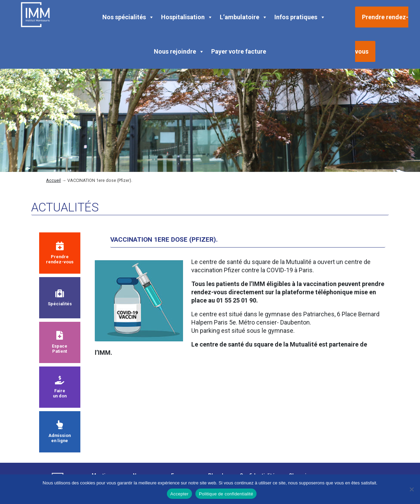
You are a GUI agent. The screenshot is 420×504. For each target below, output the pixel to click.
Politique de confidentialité (226, 494)
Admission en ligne (60, 432)
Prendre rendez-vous (60, 253)
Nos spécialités (128, 17)
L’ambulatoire (244, 17)
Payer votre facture (239, 51)
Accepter (179, 494)
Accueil (53, 180)
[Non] (411, 489)
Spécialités (60, 298)
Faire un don (60, 387)
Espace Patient (60, 342)
